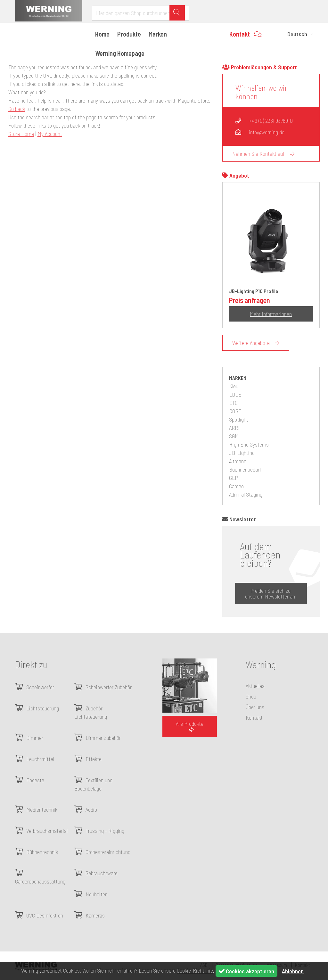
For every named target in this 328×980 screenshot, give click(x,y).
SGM (234, 436)
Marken (158, 34)
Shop (251, 696)
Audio (91, 809)
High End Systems (249, 444)
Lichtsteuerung (43, 708)
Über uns (255, 707)
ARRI (234, 428)
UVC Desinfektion (45, 915)
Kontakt (246, 34)
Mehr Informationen (271, 314)
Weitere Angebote (256, 343)
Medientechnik (42, 809)
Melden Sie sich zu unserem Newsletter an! (271, 593)
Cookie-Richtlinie (195, 970)
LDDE (235, 394)
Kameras (95, 915)
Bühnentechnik (42, 852)
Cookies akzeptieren (246, 971)
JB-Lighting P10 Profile (254, 291)
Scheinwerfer (40, 687)
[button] (301, 34)
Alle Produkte (190, 726)
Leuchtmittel (40, 759)
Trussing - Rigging (105, 831)
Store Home (21, 134)
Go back (17, 109)
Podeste (35, 780)
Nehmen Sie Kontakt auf (263, 154)
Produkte (129, 34)
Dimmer (35, 738)
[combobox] (140, 13)
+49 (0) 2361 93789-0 (264, 121)
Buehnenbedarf (245, 469)
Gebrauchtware (102, 873)
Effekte (94, 759)
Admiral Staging (246, 494)
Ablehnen (293, 971)
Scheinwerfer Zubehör (109, 687)
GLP (234, 478)
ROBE (235, 411)
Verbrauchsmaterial (47, 831)
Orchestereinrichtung (108, 852)
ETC (233, 403)
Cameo (236, 486)
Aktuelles (255, 686)
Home (102, 34)
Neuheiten (97, 894)
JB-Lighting (242, 453)
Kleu (234, 386)
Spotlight (239, 419)
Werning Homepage (120, 53)
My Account (50, 134)
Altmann (238, 461)
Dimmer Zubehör (103, 738)
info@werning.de (260, 132)
